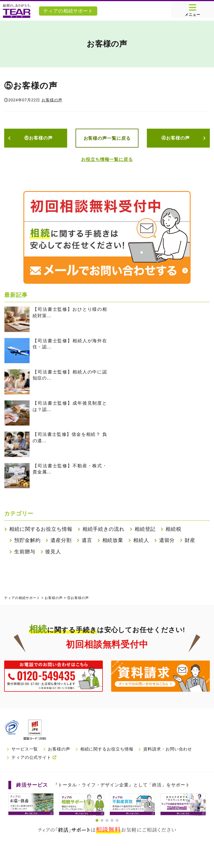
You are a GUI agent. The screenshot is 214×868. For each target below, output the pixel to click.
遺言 (87, 540)
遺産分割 (61, 540)
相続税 (173, 529)
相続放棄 (113, 540)
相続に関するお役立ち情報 (41, 529)
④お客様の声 (175, 138)
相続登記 (145, 529)
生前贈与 (25, 552)
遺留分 (167, 540)
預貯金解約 (27, 540)
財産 (190, 540)
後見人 (53, 552)
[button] (97, 820)
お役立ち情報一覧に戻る (107, 159)
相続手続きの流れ (104, 529)
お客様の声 (52, 100)
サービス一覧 (25, 749)
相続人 (141, 540)
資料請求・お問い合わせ (168, 749)
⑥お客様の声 (38, 138)
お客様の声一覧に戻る (107, 138)
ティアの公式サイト (34, 757)
